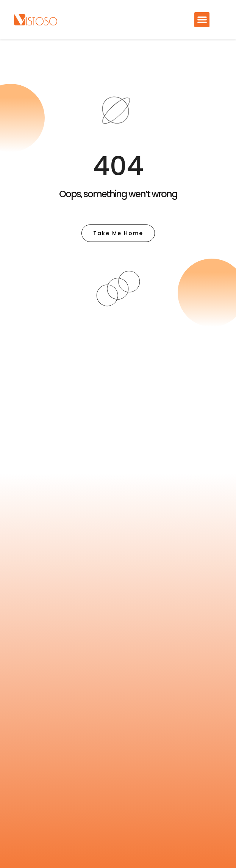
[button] (202, 20)
